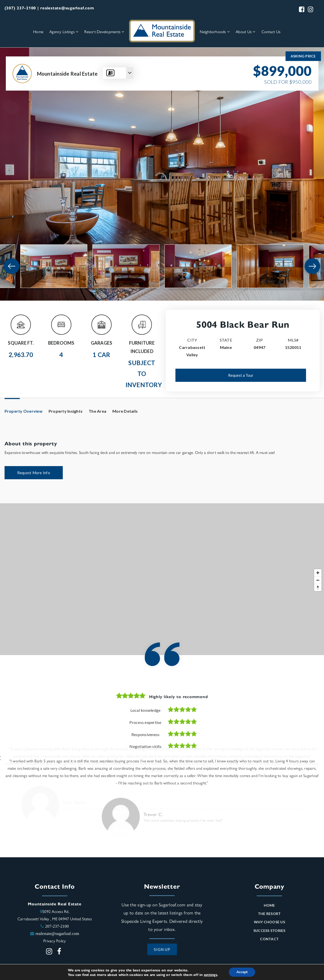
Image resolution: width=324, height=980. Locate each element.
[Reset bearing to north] (318, 587)
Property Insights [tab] (66, 411)
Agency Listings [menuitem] (64, 32)
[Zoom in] (318, 573)
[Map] (162, 579)
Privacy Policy (55, 942)
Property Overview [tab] (24, 411)
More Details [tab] (125, 411)
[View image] (54, 266)
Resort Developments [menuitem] (104, 32)
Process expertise (145, 722)
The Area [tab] (97, 411)
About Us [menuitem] (246, 32)
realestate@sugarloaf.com (57, 934)
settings (210, 974)
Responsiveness (146, 734)
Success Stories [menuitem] (269, 932)
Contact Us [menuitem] (271, 32)
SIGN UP (162, 950)
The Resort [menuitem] (269, 915)
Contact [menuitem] (269, 940)
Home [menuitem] (38, 32)
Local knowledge (146, 710)
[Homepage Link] (162, 30)
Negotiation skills (145, 746)
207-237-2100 (57, 927)
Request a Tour (241, 375)
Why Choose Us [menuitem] (269, 923)
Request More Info (34, 473)
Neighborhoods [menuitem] (215, 32)
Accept (242, 972)
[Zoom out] (318, 580)
